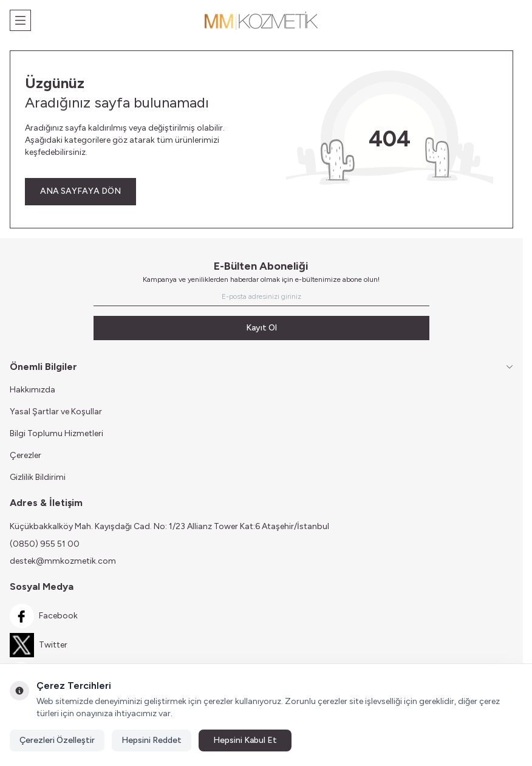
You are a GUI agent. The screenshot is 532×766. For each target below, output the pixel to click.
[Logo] (262, 21)
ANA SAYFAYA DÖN (80, 191)
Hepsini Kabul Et (245, 740)
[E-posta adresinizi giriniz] (261, 296)
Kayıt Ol (261, 328)
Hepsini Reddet (152, 740)
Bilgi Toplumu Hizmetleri (56, 433)
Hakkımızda (32, 390)
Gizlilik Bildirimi (38, 477)
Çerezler (26, 455)
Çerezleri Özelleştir (57, 740)
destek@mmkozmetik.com (63, 561)
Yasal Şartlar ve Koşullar (56, 412)
